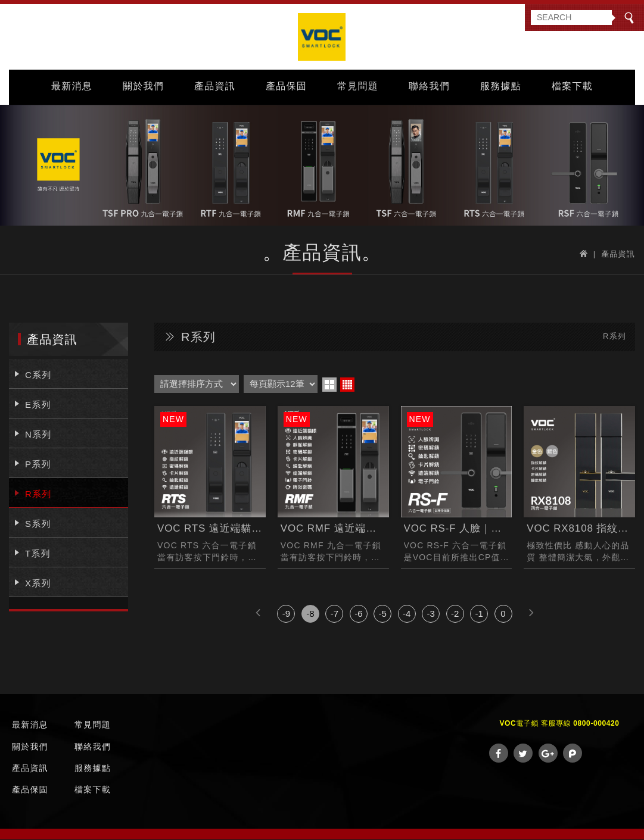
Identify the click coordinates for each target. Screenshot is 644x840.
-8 (310, 615)
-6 (358, 615)
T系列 (38, 554)
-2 (455, 615)
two (329, 385)
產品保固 (286, 87)
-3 (431, 615)
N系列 (38, 435)
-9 (286, 615)
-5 (383, 615)
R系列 (38, 494)
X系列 (38, 584)
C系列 (38, 375)
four (347, 385)
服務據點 (501, 87)
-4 (407, 615)
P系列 (38, 465)
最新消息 (72, 87)
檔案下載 (572, 87)
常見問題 (358, 87)
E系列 (38, 405)
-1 (479, 615)
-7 (335, 615)
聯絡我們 (429, 87)
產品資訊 (215, 87)
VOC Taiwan (322, 38)
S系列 (38, 524)
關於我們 (143, 87)
